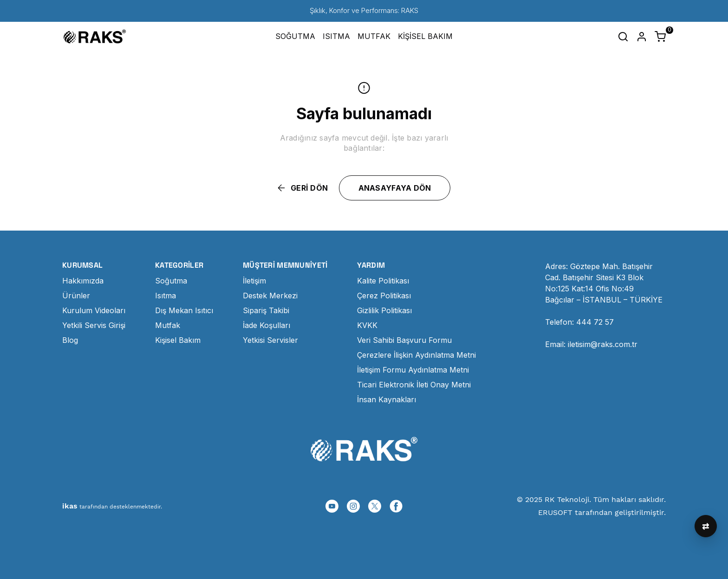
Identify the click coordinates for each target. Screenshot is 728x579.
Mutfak (168, 325)
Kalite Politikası (383, 281)
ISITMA (336, 36)
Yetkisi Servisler (270, 340)
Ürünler (76, 296)
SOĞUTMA (295, 36)
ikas (70, 506)
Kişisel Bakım (178, 340)
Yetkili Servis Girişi (94, 325)
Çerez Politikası (384, 296)
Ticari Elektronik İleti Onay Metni (414, 385)
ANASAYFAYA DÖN (395, 188)
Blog (70, 340)
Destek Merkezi (270, 296)
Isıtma (166, 296)
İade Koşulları (266, 325)
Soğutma (171, 281)
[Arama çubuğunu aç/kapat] (623, 37)
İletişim (254, 281)
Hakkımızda (83, 281)
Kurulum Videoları (94, 310)
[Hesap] (642, 37)
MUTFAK (374, 36)
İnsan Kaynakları (387, 399)
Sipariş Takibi (266, 310)
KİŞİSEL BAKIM (425, 36)
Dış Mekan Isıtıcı (184, 310)
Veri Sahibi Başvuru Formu (404, 340)
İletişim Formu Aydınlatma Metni (413, 370)
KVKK (367, 325)
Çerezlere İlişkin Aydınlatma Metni (416, 355)
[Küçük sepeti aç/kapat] (660, 37)
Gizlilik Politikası (384, 310)
